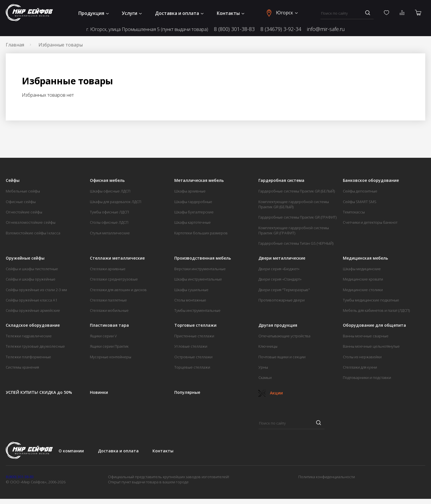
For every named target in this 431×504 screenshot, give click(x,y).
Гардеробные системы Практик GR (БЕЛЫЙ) (297, 191)
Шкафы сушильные (191, 290)
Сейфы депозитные (360, 191)
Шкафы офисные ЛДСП (110, 191)
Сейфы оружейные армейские (33, 310)
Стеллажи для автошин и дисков (118, 290)
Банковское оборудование (371, 180)
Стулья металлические (110, 233)
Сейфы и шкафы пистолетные (32, 269)
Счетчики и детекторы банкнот (370, 222)
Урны (263, 367)
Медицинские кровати (363, 279)
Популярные (187, 392)
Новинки (99, 392)
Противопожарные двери (282, 300)
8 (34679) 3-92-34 (281, 29)
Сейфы (13, 180)
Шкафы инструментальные (198, 279)
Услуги (132, 13)
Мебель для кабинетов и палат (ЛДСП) (376, 310)
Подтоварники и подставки (367, 377)
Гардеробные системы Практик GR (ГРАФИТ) (297, 217)
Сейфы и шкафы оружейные (31, 279)
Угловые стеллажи (191, 346)
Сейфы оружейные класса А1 (31, 300)
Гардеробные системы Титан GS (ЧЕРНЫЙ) (296, 243)
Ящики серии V (103, 336)
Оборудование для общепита (374, 325)
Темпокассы (354, 212)
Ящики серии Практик (109, 346)
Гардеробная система (281, 180)
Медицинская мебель (365, 258)
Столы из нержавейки (362, 357)
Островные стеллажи (193, 357)
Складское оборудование (33, 325)
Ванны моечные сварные (366, 336)
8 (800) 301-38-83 (234, 29)
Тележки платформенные (28, 357)
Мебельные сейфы (23, 191)
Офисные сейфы (21, 202)
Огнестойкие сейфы (24, 212)
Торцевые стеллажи (192, 367)
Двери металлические (282, 258)
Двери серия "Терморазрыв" (284, 290)
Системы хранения (22, 367)
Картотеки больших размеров (201, 233)
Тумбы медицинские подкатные (371, 300)
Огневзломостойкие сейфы (31, 222)
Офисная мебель (107, 180)
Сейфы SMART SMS (360, 202)
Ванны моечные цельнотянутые (371, 346)
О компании (71, 451)
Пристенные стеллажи (194, 336)
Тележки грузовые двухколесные (35, 346)
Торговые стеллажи (195, 325)
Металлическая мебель (199, 180)
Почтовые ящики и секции (282, 357)
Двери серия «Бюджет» (279, 269)
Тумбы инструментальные (197, 310)
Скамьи (265, 377)
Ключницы (268, 346)
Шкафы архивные (190, 191)
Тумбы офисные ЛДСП (109, 212)
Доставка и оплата (179, 13)
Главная (15, 45)
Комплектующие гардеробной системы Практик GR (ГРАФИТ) (294, 230)
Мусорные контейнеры (111, 357)
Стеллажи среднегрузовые (114, 279)
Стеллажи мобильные (109, 310)
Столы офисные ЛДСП (109, 222)
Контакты (231, 13)
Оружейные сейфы (25, 258)
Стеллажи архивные (108, 269)
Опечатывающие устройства (284, 336)
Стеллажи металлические (117, 258)
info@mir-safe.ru (326, 29)
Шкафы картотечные (193, 222)
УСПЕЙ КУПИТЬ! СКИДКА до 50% (39, 392)
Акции (271, 393)
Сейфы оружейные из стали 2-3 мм (36, 290)
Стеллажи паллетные (108, 300)
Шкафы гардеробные (193, 202)
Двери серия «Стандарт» (280, 279)
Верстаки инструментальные (200, 269)
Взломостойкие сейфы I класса (33, 233)
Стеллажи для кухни (360, 367)
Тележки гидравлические (29, 336)
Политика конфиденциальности (327, 477)
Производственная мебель (203, 258)
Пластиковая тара (109, 325)
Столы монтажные (190, 300)
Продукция (94, 13)
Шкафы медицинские (362, 269)
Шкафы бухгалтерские (194, 212)
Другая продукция (278, 325)
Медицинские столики (363, 290)
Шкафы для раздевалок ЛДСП (116, 202)
